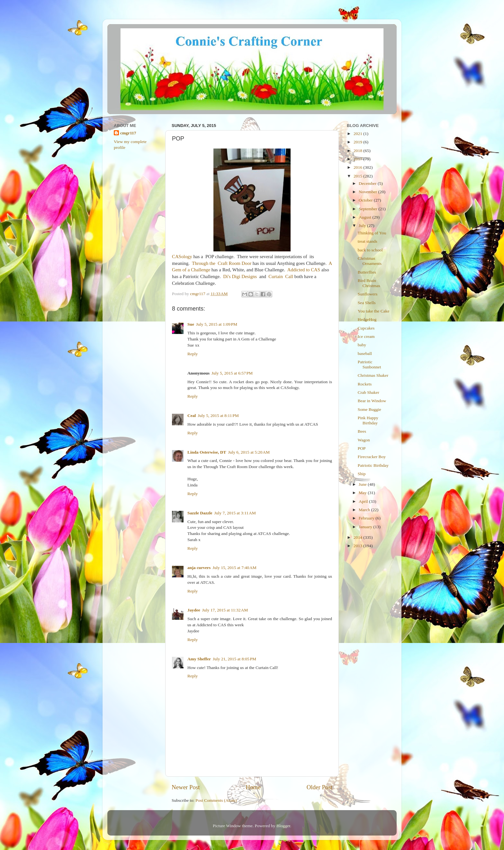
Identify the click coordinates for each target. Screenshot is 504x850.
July (363, 226)
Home (253, 787)
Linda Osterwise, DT (207, 452)
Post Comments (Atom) (216, 800)
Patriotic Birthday (373, 465)
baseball (365, 353)
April (364, 501)
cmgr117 (128, 133)
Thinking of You (372, 233)
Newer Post (186, 787)
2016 (358, 167)
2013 (358, 546)
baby (362, 345)
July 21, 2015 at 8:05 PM (234, 659)
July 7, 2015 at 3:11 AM (235, 513)
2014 (358, 537)
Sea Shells (367, 303)
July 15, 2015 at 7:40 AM (234, 568)
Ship (362, 474)
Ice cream (366, 336)
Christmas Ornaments (370, 261)
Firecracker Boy (372, 457)
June (363, 484)
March (365, 510)
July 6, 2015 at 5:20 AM (249, 452)
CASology (182, 257)
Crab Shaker (369, 392)
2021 (358, 134)
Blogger (283, 826)
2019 (358, 142)
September (369, 209)
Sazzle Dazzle (200, 513)
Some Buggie (369, 409)
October (366, 200)
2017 (358, 159)
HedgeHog (367, 319)
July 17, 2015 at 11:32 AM (225, 610)
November (368, 192)
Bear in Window (372, 401)
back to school (370, 250)
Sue (191, 324)
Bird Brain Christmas (369, 283)
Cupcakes (366, 328)
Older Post (319, 787)
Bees (362, 431)
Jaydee (194, 610)
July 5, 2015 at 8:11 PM (218, 416)
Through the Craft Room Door (222, 263)
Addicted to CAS (304, 270)
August (365, 217)
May (363, 493)
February (367, 518)
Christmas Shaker (373, 375)
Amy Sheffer (199, 659)
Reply (193, 354)
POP (362, 448)
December (368, 183)
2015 (358, 176)
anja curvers (199, 568)
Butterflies (367, 272)
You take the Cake (374, 311)
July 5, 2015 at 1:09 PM (217, 324)
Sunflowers (368, 294)
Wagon (364, 440)
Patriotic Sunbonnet (369, 364)
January (366, 527)
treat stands (368, 241)
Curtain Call (281, 276)
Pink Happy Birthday (368, 420)
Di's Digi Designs (240, 276)
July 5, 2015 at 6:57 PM (232, 373)
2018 (358, 151)
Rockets (365, 384)
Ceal (192, 416)
